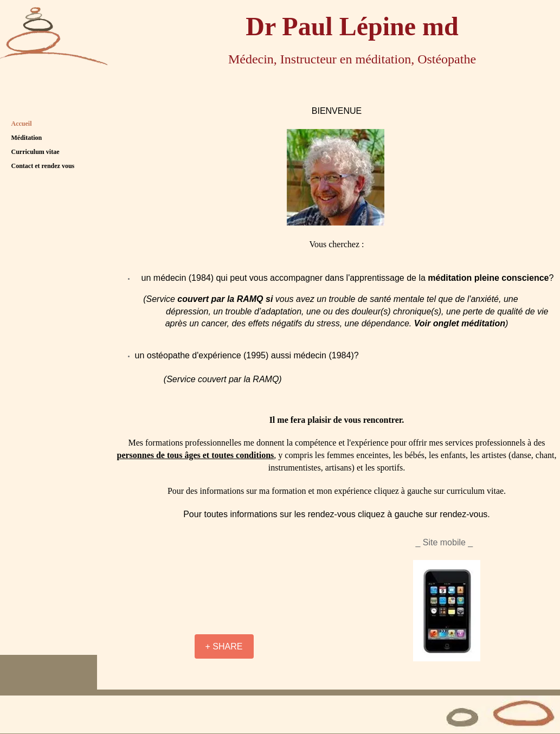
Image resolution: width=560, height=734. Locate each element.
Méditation (27, 138)
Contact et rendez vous (43, 166)
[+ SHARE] (224, 646)
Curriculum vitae (36, 152)
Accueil (22, 124)
